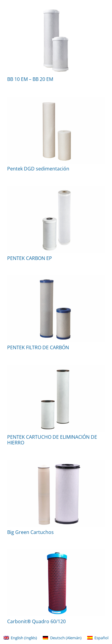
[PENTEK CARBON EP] (56, 219)
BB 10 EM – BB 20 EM (30, 79)
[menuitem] (20, 638)
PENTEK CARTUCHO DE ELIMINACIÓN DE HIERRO (52, 440)
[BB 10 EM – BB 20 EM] (56, 41)
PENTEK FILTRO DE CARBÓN (38, 347)
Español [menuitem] (101, 638)
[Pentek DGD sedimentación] (56, 130)
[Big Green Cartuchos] (56, 493)
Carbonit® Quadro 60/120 (36, 621)
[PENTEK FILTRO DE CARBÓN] (56, 309)
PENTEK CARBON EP (30, 258)
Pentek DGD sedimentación (38, 169)
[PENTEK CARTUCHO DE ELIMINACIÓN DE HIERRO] (56, 398)
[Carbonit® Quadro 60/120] (56, 583)
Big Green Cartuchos (30, 532)
